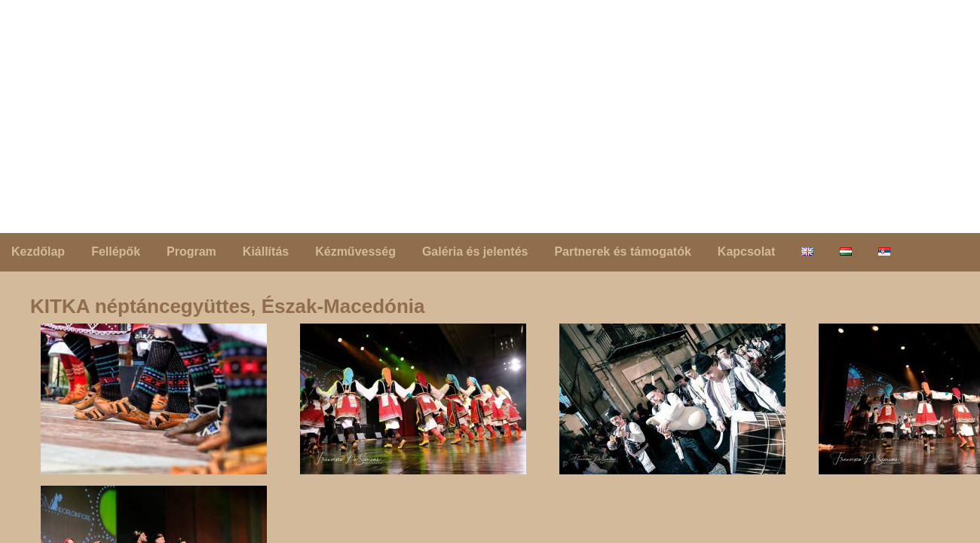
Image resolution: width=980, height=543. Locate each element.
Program (191, 252)
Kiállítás (266, 252)
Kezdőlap (38, 252)
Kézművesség (355, 252)
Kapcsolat (746, 252)
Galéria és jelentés (475, 252)
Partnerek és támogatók (622, 252)
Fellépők (116, 252)
